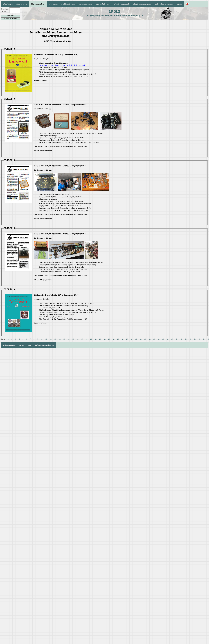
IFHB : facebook (122, 4)
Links (180, 4)
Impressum (25, 345)
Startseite (8, 4)
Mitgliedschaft (38, 4)
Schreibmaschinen (164, 4)
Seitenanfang (9, 345)
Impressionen (85, 4)
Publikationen (68, 4)
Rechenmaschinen (142, 4)
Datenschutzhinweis (44, 345)
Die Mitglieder (103, 4)
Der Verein (22, 4)
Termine (53, 4)
